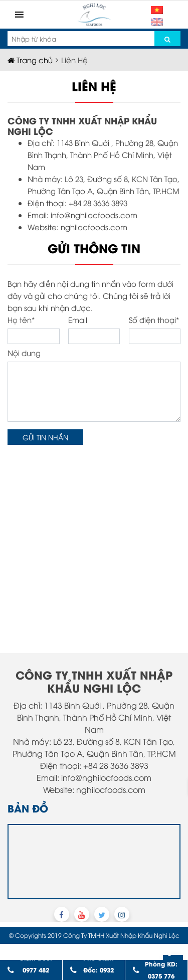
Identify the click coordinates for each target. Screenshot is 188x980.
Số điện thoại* (155, 329)
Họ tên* (34, 329)
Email (94, 329)
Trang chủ (30, 60)
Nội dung (94, 385)
